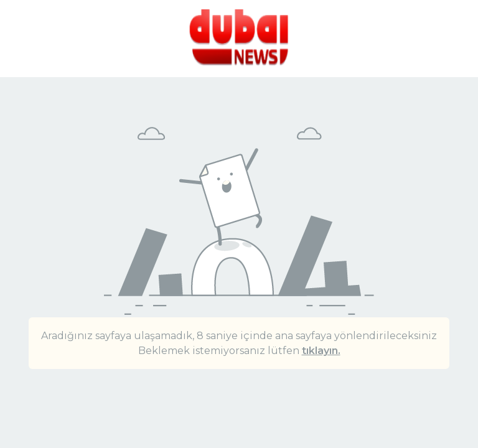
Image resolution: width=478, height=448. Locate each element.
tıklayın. (321, 351)
